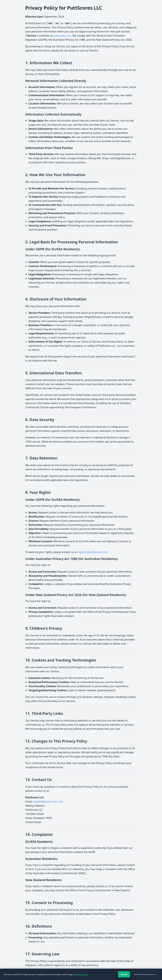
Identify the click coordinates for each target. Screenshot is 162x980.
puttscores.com (62, 36)
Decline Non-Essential (145, 974)
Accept (124, 974)
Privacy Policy (81, 974)
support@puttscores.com (93, 552)
